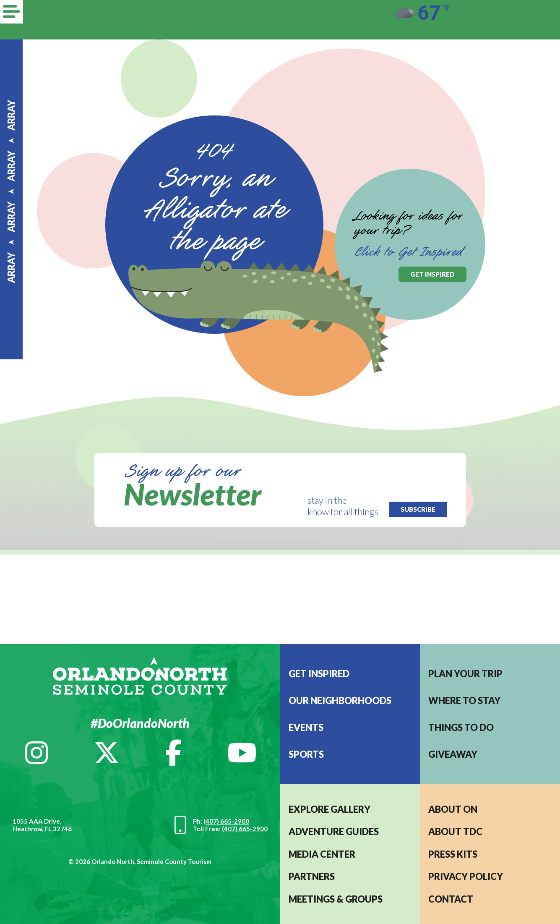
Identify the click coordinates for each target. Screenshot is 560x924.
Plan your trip (465, 674)
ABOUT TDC (455, 831)
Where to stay (464, 700)
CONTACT (451, 899)
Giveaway (453, 754)
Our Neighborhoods (340, 700)
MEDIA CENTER (322, 854)
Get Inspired (319, 674)
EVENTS (306, 727)
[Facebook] (173, 753)
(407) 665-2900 (226, 821)
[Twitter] (107, 753)
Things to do (461, 727)
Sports (306, 754)
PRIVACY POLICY (466, 876)
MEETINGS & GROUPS (336, 899)
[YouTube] (242, 753)
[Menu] (12, 12)
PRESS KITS (453, 854)
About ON (453, 809)
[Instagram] (36, 753)
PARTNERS (312, 876)
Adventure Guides (334, 831)
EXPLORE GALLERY (329, 809)
